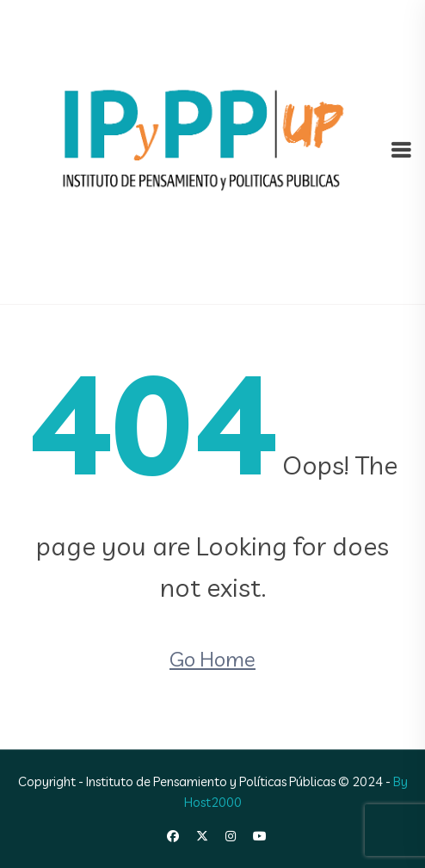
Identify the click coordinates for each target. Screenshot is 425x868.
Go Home (212, 659)
